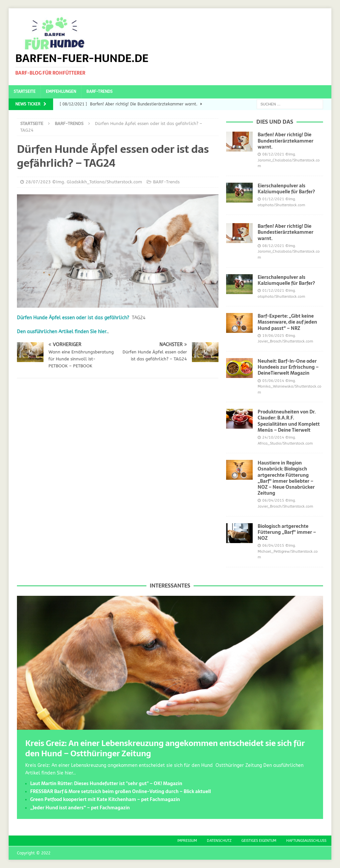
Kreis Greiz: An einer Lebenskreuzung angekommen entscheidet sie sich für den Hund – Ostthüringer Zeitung (165, 748)
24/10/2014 (273, 437)
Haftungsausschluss (306, 841)
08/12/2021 (273, 154)
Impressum (187, 841)
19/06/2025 (273, 336)
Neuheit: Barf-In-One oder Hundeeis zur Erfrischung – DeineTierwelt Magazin (288, 367)
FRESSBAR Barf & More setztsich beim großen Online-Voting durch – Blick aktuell (121, 791)
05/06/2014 (273, 381)
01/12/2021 (273, 199)
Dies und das (275, 122)
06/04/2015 (273, 500)
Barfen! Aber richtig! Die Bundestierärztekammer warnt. (286, 141)
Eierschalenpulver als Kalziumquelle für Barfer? (286, 189)
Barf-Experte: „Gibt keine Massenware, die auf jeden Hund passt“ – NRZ (287, 322)
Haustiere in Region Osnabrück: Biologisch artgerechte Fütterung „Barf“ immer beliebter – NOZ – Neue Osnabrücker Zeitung (286, 478)
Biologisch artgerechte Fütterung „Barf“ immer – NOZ (287, 532)
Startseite (25, 92)
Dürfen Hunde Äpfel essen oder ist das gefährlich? (73, 318)
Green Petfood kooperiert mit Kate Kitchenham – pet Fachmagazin (105, 799)
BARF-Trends (99, 92)
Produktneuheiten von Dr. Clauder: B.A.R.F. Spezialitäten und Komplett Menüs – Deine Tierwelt (289, 421)
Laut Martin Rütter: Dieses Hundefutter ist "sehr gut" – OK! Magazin (106, 783)
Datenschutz (219, 841)
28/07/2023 (38, 182)
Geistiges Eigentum (259, 841)
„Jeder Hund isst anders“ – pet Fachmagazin (80, 808)
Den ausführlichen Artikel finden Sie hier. (62, 332)
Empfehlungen (61, 92)
